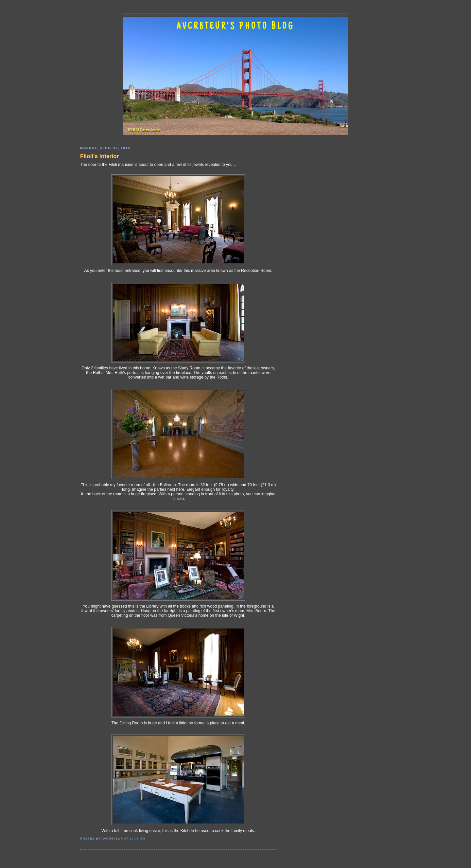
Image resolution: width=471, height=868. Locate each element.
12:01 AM (137, 838)
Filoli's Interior (99, 156)
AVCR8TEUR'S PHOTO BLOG (235, 27)
